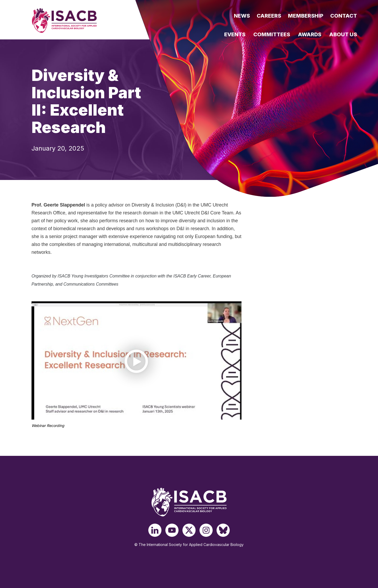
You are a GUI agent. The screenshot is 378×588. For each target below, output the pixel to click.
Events (235, 34)
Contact (344, 16)
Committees (272, 34)
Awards (310, 34)
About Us (343, 34)
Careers (269, 16)
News (242, 16)
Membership (306, 16)
